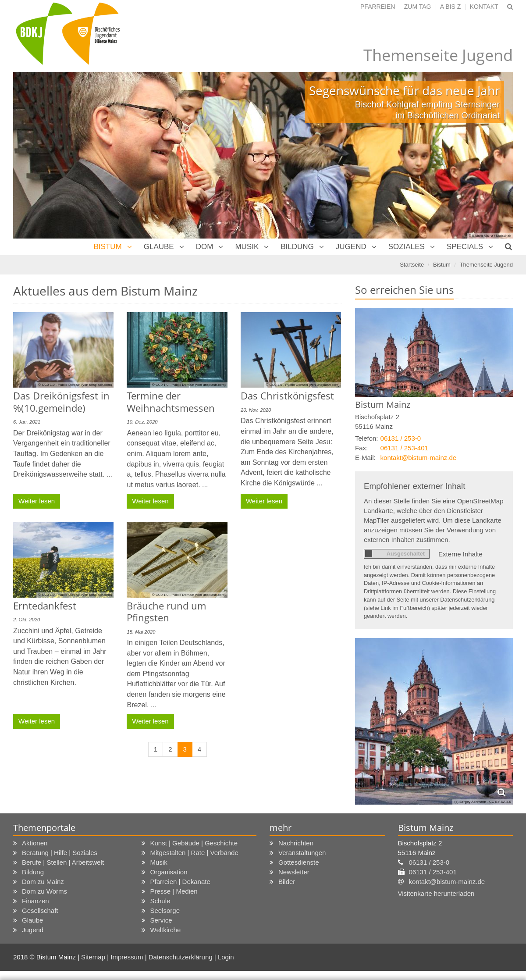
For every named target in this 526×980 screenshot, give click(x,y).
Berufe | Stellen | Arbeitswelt (63, 767)
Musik (247, 151)
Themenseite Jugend (486, 169)
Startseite (412, 169)
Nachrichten (296, 748)
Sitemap (93, 862)
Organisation (169, 777)
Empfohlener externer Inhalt (414, 391)
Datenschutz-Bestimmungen (245, 950)
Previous (35, 60)
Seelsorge (165, 815)
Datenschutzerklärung (181, 862)
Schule (160, 806)
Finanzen (36, 806)
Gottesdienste (299, 767)
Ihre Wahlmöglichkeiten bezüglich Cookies (114, 900)
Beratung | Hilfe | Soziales (60, 757)
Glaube (159, 151)
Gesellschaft (40, 815)
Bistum (107, 151)
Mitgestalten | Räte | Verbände (194, 757)
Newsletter (294, 777)
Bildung (297, 151)
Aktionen (35, 748)
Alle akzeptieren (480, 963)
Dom (205, 151)
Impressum (128, 862)
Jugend (351, 151)
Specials (465, 151)
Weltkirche (166, 835)
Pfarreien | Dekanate (180, 786)
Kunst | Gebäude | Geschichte (194, 748)
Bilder (287, 786)
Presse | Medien (174, 796)
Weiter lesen (37, 402)
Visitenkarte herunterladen (436, 798)
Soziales (407, 151)
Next (491, 60)
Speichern (411, 963)
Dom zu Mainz (43, 786)
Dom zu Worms (44, 796)
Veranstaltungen (302, 757)
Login (226, 862)
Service (161, 825)
